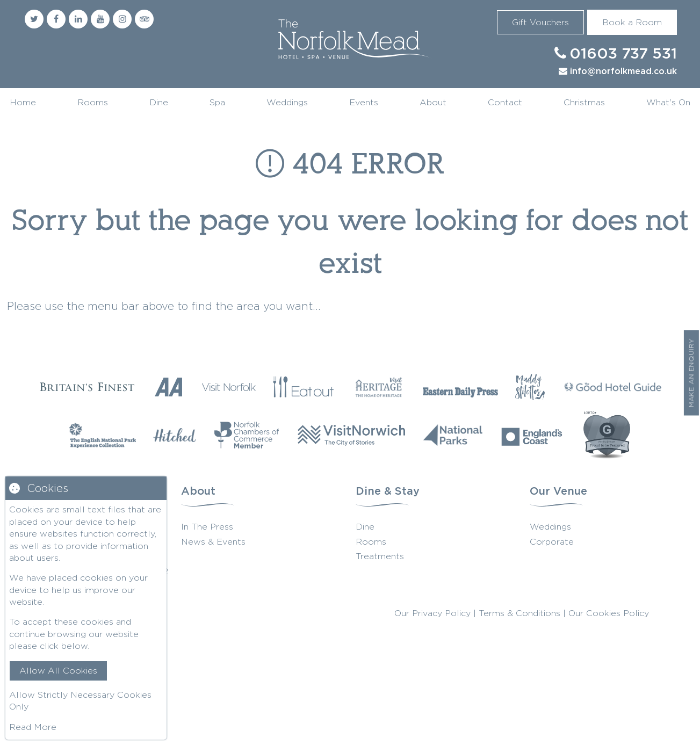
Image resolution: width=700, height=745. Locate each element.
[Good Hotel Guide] (613, 387)
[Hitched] (175, 435)
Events (364, 102)
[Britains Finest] (87, 387)
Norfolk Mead (350, 41)
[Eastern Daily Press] (460, 387)
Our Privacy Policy (432, 613)
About (433, 102)
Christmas (584, 102)
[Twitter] (34, 19)
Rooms (93, 102)
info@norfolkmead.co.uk (623, 72)
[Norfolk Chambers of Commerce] (247, 435)
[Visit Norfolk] (229, 387)
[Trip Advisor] (144, 19)
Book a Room (632, 22)
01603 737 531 (623, 54)
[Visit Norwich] (351, 435)
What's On (668, 102)
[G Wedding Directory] (607, 435)
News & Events (213, 542)
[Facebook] (56, 19)
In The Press (207, 527)
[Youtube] (100, 19)
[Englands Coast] (532, 435)
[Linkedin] (78, 19)
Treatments (380, 556)
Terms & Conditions (519, 613)
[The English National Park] (102, 435)
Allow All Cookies (58, 671)
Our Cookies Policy (609, 613)
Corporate (552, 542)
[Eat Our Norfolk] (304, 387)
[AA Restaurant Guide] (169, 387)
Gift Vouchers (540, 22)
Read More (33, 727)
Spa (217, 102)
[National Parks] (453, 435)
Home (23, 102)
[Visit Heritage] (379, 387)
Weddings (287, 102)
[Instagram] (122, 19)
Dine (159, 102)
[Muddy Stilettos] (530, 387)
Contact (505, 102)
